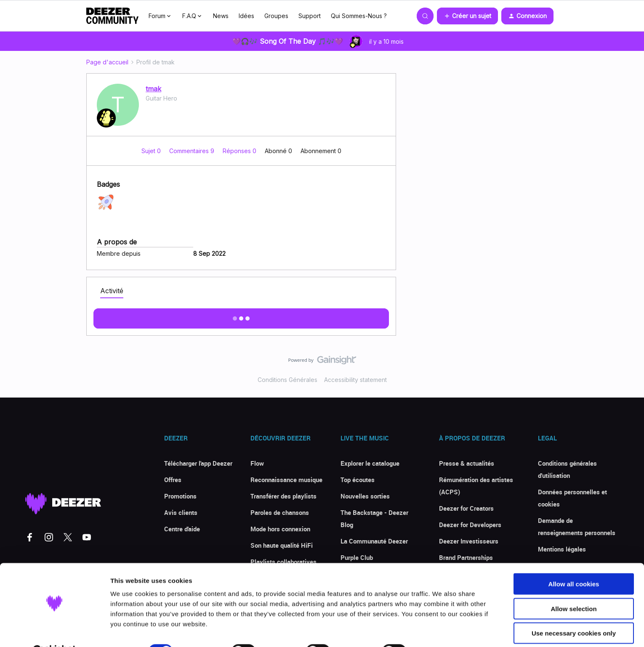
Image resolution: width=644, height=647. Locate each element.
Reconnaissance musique (286, 480)
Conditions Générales (287, 380)
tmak (153, 89)
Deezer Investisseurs (469, 541)
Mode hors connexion (280, 529)
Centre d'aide (182, 529)
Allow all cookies (574, 563)
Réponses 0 (240, 151)
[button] (467, 16)
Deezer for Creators (466, 508)
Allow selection (573, 588)
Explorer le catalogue (370, 463)
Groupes (276, 16)
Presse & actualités (467, 463)
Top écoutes (358, 480)
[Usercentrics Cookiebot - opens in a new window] (55, 631)
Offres (173, 480)
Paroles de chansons (280, 512)
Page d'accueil (107, 62)
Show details (442, 630)
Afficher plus (241, 316)
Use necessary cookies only (574, 612)
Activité (112, 291)
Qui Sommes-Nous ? (359, 16)
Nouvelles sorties (365, 496)
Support (310, 16)
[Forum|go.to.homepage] (112, 16)
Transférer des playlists (283, 496)
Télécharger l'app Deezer (198, 463)
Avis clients (181, 512)
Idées (246, 16)
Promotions (180, 496)
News (221, 16)
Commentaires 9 (193, 151)
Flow (257, 463)
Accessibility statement (355, 380)
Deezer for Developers (470, 525)
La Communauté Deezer (374, 541)
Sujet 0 (152, 151)
